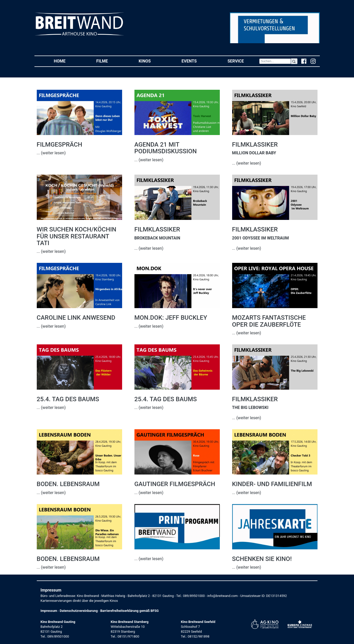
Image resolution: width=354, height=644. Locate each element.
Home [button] (67, 61)
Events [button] (197, 61)
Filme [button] (110, 61)
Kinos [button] (152, 61)
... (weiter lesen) (51, 153)
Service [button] (243, 61)
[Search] (275, 61)
